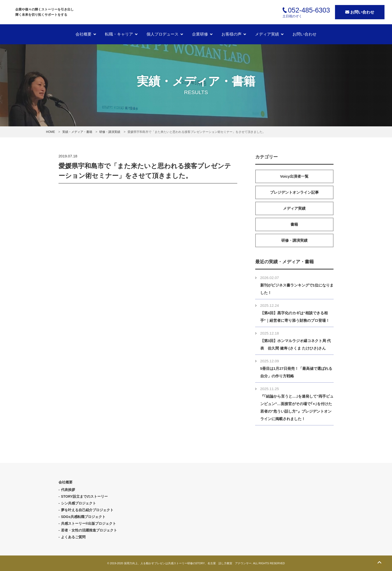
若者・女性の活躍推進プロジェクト (89, 530)
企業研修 (200, 34)
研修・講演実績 (294, 240)
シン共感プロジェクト (78, 503)
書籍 (294, 224)
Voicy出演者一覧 (294, 176)
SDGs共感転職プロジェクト (83, 517)
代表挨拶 (68, 490)
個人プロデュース (162, 34)
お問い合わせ (360, 12)
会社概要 (83, 34)
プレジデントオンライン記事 (294, 192)
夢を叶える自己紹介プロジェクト (87, 510)
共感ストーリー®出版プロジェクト (88, 523)
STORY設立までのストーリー (84, 496)
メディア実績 (267, 34)
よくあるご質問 (73, 537)
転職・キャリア (119, 34)
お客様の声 (231, 34)
